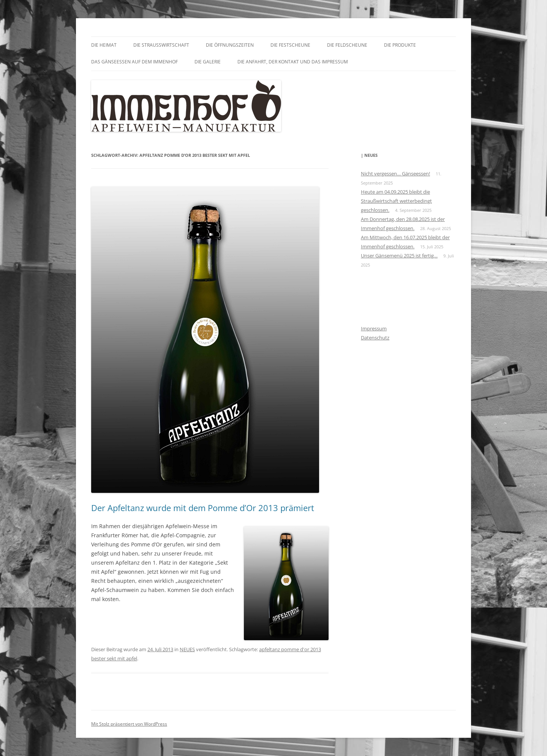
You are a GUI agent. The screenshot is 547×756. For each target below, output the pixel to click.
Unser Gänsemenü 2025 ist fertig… (399, 256)
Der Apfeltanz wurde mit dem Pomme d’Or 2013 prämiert (203, 508)
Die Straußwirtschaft (161, 45)
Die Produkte (400, 45)
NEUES (187, 649)
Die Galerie (208, 62)
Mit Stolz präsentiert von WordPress (129, 724)
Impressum (374, 328)
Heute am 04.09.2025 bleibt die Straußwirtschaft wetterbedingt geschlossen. (396, 201)
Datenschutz (375, 338)
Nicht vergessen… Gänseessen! (395, 174)
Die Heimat (104, 45)
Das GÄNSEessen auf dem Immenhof (134, 62)
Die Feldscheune (347, 45)
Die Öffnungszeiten (230, 45)
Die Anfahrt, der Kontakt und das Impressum (293, 62)
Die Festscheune (290, 45)
